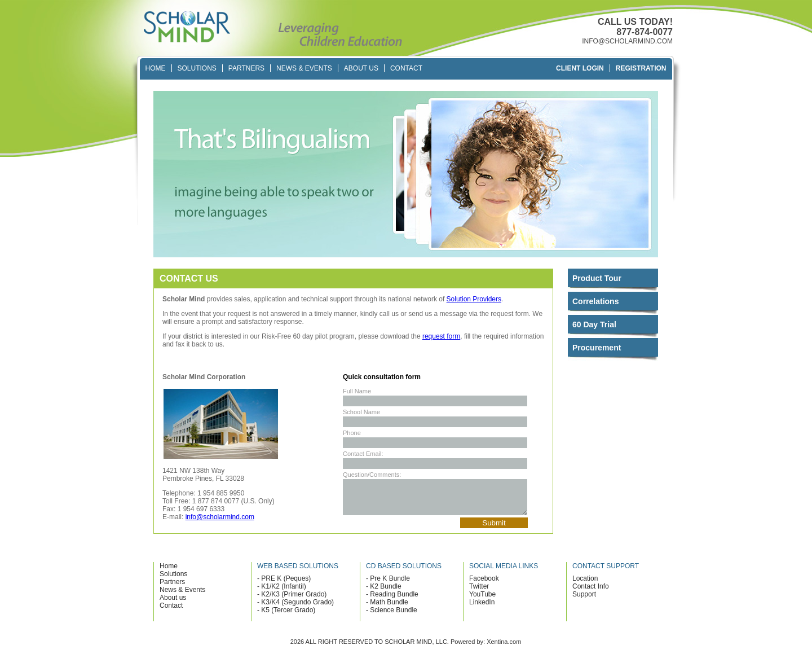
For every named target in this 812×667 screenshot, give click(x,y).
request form (441, 336)
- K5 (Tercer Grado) (286, 617)
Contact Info (591, 593)
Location (585, 585)
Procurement (597, 348)
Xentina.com (504, 648)
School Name (361, 412)
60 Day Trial (594, 324)
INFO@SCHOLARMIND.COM (627, 41)
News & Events (304, 68)
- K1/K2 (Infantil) (282, 593)
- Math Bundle (387, 609)
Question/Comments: (372, 475)
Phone (352, 433)
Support (584, 601)
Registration (641, 68)
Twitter (479, 593)
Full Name (357, 391)
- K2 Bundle (384, 593)
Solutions (197, 68)
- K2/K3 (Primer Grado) (292, 601)
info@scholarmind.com (220, 517)
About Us (361, 68)
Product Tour (597, 278)
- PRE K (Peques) (284, 585)
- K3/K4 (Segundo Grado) (295, 609)
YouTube (482, 601)
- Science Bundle (392, 617)
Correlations (595, 301)
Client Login (580, 68)
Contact (406, 68)
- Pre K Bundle (388, 585)
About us (173, 604)
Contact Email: (363, 454)
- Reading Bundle (392, 601)
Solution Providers (474, 299)
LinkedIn (482, 609)
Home (156, 68)
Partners (246, 68)
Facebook (484, 585)
